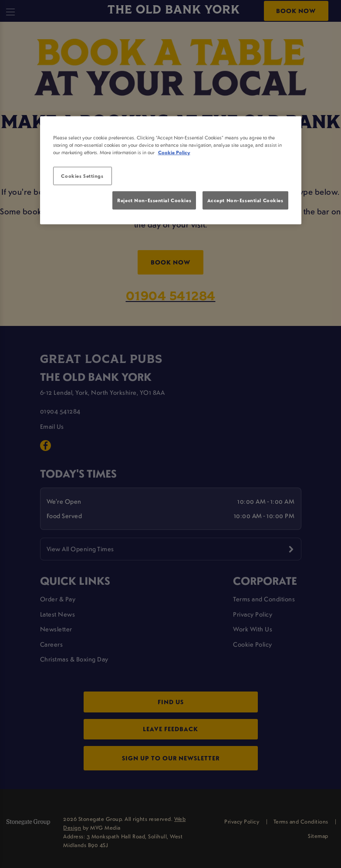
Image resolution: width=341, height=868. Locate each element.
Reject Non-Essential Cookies (154, 200)
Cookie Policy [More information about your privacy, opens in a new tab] (174, 152)
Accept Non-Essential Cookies (245, 200)
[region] (171, 170)
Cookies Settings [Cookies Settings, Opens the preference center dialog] (82, 176)
